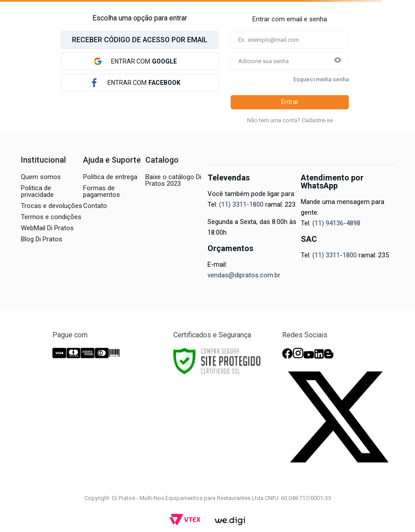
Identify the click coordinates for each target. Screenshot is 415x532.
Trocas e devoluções (52, 206)
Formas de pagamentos (102, 191)
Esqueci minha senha (321, 79)
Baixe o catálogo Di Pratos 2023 (173, 180)
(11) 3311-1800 (241, 204)
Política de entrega (110, 177)
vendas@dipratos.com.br (244, 275)
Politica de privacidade (37, 191)
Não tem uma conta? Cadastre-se (290, 120)
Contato (95, 206)
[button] (338, 61)
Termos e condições (51, 217)
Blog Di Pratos (42, 239)
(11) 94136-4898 (336, 223)
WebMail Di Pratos (47, 228)
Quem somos (41, 177)
